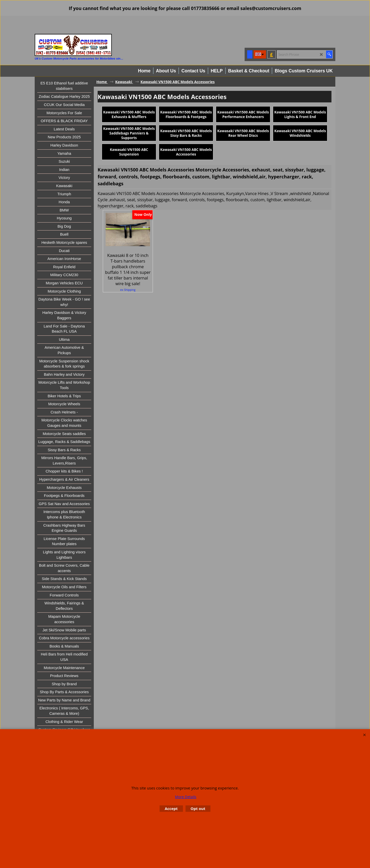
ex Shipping (128, 318)
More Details (186, 797)
